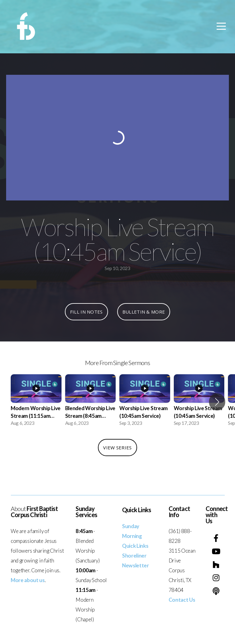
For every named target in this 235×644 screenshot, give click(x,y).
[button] (217, 402)
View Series (117, 448)
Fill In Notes (86, 312)
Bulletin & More (144, 312)
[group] (36, 402)
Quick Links (135, 546)
